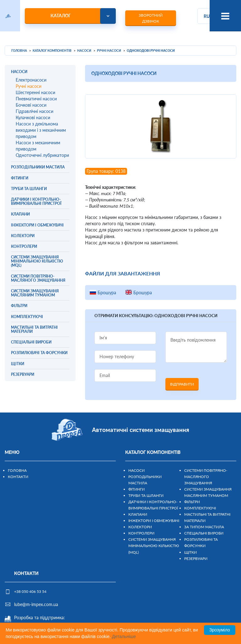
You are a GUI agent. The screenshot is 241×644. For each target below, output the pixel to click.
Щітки (190, 552)
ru (207, 16)
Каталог (61, 16)
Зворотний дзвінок (151, 18)
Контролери (141, 533)
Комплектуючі (200, 508)
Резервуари (196, 559)
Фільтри (192, 502)
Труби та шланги (146, 495)
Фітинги (137, 489)
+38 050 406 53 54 (30, 591)
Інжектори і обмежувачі (154, 521)
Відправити (182, 384)
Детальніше (124, 636)
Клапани (138, 514)
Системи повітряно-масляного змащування (206, 477)
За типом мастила (204, 527)
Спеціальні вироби (204, 533)
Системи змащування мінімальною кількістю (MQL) (154, 546)
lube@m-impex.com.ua (36, 604)
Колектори (140, 527)
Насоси (137, 470)
